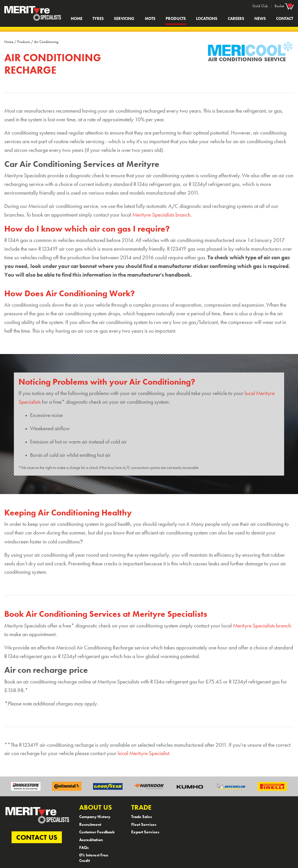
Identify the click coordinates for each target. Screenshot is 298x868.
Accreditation (91, 840)
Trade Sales (142, 817)
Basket (284, 6)
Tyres (98, 18)
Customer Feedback (97, 832)
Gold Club (260, 6)
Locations (207, 18)
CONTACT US (37, 837)
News (260, 18)
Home (77, 18)
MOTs (150, 18)
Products (176, 18)
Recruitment (90, 824)
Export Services (145, 832)
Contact (285, 18)
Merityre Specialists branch (161, 215)
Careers (236, 18)
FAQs (84, 847)
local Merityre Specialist (143, 753)
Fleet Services (144, 824)
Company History (95, 817)
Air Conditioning (46, 42)
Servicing (124, 18)
